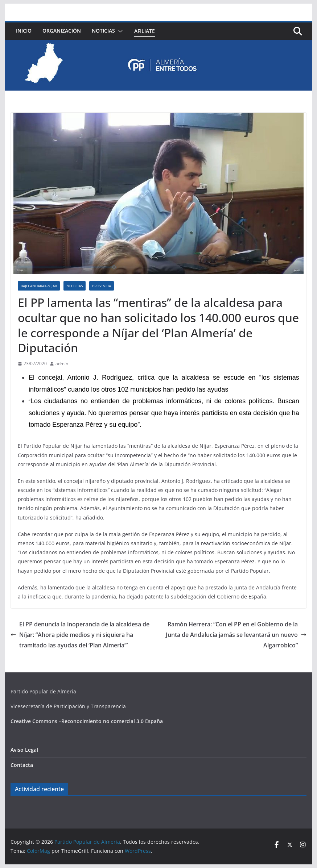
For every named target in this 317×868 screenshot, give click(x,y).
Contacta (22, 765)
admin (62, 364)
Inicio (24, 31)
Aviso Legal (24, 750)
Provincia (102, 286)
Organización (62, 31)
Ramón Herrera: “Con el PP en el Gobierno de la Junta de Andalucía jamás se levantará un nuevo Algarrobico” (236, 635)
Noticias (103, 31)
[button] (119, 31)
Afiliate (145, 31)
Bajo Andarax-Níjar (39, 286)
